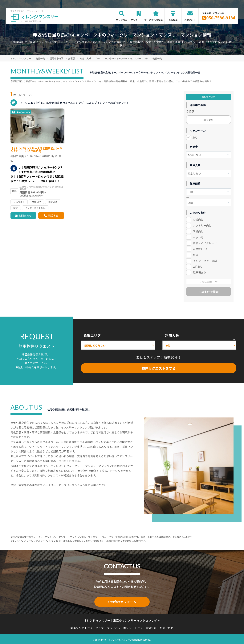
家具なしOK (200, 249)
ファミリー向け (202, 225)
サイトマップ (96, 627)
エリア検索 (122, 20)
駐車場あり (200, 272)
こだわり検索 (156, 20)
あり (195, 137)
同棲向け (198, 231)
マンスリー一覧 (139, 20)
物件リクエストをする (159, 368)
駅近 (196, 255)
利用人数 (172, 335)
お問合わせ (190, 20)
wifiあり (198, 267)
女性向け (198, 219)
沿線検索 (173, 20)
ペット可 (198, 237)
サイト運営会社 (147, 627)
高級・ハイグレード (205, 243)
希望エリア (92, 335)
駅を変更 (209, 120)
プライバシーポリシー (121, 627)
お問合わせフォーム (122, 601)
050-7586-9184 (221, 18)
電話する (53, 215)
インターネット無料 (205, 261)
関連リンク (77, 627)
